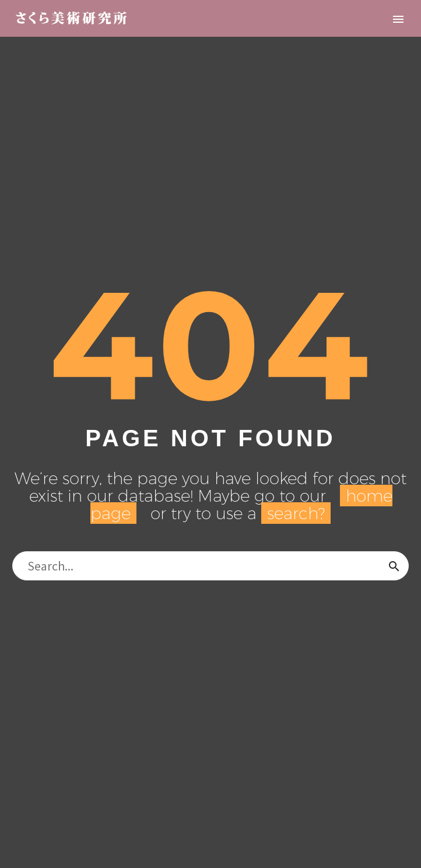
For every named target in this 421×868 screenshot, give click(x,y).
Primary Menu (398, 19)
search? (296, 513)
